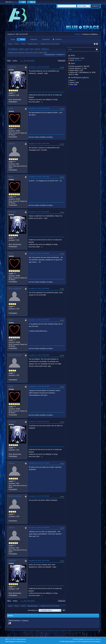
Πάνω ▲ (98, 639)
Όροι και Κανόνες (90, 639)
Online (10, 616)
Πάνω (9, 601)
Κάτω (9, 61)
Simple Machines (21, 639)
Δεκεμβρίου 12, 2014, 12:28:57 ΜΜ (39, 144)
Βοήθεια (82, 639)
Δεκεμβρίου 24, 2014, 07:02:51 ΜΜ (39, 527)
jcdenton (12, 67)
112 (28, 61)
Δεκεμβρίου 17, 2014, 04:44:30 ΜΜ (39, 355)
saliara (12, 144)
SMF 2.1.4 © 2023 (10, 639)
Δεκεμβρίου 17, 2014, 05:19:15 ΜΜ (39, 386)
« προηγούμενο (50, 54)
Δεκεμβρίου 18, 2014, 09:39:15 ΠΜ (39, 422)
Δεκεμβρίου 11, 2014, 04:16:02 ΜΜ (39, 108)
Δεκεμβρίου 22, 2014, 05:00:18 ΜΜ (39, 496)
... (23, 61)
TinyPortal (75, 639)
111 (25, 61)
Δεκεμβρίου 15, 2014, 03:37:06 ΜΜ (39, 212)
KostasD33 (73, 86)
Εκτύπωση (62, 61)
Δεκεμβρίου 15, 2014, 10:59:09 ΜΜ (39, 288)
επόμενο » (61, 54)
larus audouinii (15, 288)
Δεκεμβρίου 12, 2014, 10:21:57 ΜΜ (39, 177)
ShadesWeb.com (21, 642)
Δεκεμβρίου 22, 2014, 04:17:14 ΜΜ (39, 463)
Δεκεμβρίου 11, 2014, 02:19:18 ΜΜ (39, 67)
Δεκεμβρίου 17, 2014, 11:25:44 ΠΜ (39, 320)
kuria (11, 108)
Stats (70, 49)
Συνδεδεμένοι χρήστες (80, 77)
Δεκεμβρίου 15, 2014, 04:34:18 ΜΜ (39, 253)
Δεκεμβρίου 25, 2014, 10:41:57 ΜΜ (39, 561)
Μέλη (73, 55)
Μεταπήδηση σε (33, 610)
